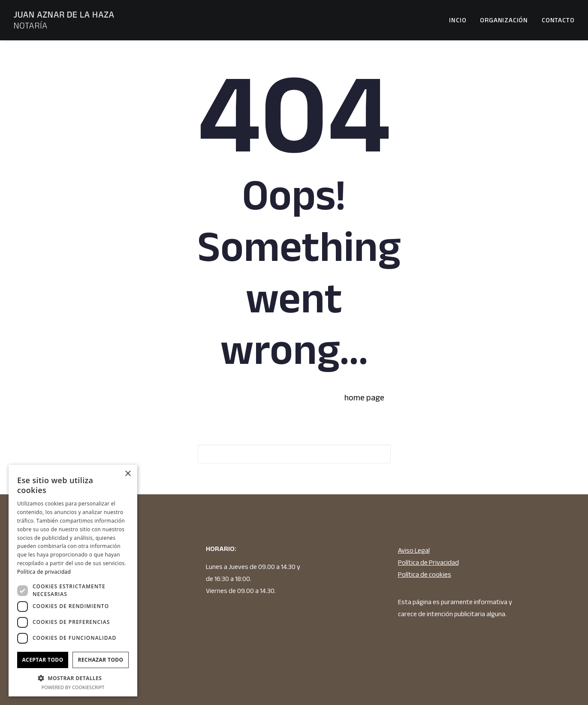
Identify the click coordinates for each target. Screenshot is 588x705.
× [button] (128, 474)
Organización (504, 20)
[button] (375, 454)
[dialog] (73, 581)
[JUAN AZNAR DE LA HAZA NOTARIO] (64, 20)
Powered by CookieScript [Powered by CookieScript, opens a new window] (73, 687)
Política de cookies (425, 574)
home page (364, 397)
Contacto (558, 20)
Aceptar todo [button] (42, 660)
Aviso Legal (414, 550)
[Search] (294, 454)
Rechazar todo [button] (100, 660)
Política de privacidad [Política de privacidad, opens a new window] (44, 572)
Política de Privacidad (428, 562)
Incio (458, 20)
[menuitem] (461, 20)
